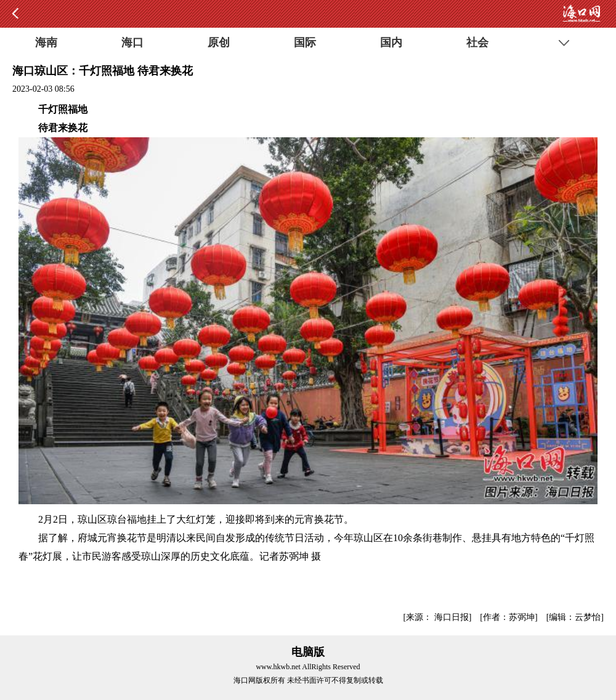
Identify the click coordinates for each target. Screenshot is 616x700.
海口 (132, 42)
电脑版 (308, 652)
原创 (219, 42)
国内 (391, 42)
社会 (477, 42)
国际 (305, 42)
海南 (46, 42)
